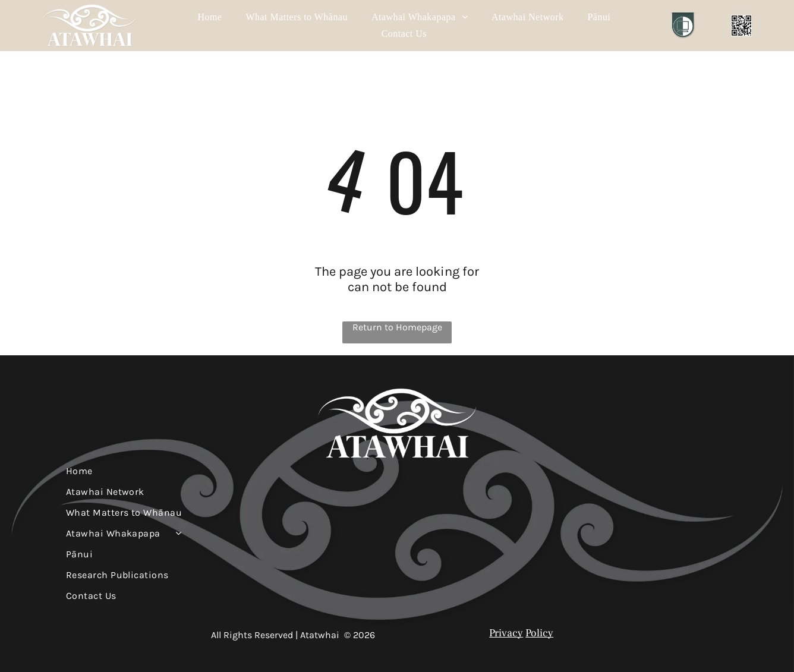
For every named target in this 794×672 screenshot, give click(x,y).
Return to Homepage (397, 327)
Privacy (506, 633)
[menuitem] (209, 17)
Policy (539, 633)
